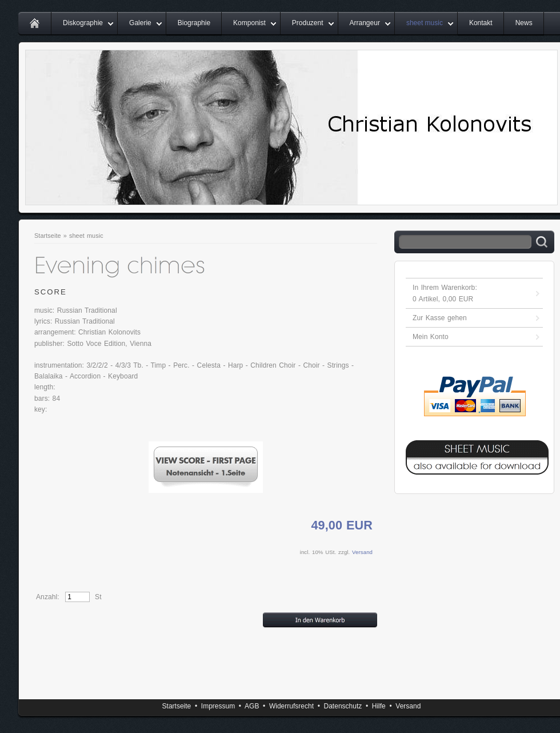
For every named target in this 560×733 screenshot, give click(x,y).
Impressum (218, 706)
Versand (362, 552)
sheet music (425, 23)
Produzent (308, 23)
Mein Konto (431, 337)
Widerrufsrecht (291, 706)
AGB (252, 706)
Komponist (249, 23)
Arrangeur (365, 23)
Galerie (140, 23)
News (524, 23)
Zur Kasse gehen (440, 318)
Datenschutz (343, 706)
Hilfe (379, 706)
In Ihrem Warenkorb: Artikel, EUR (445, 293)
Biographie (194, 23)
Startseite (48, 236)
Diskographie (83, 23)
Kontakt (481, 23)
